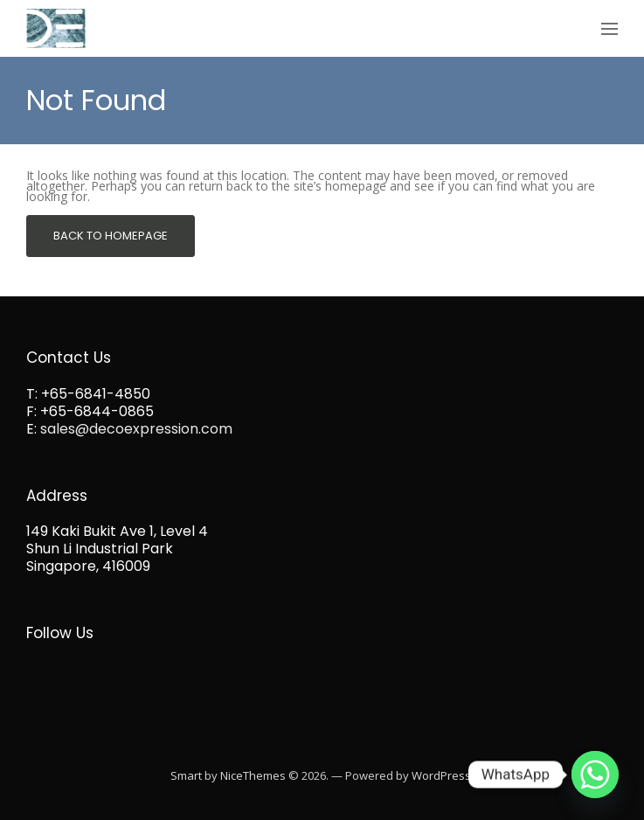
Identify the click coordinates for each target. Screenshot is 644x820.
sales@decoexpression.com (136, 429)
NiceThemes (253, 775)
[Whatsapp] (595, 775)
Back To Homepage (111, 236)
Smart (186, 775)
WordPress (441, 775)
